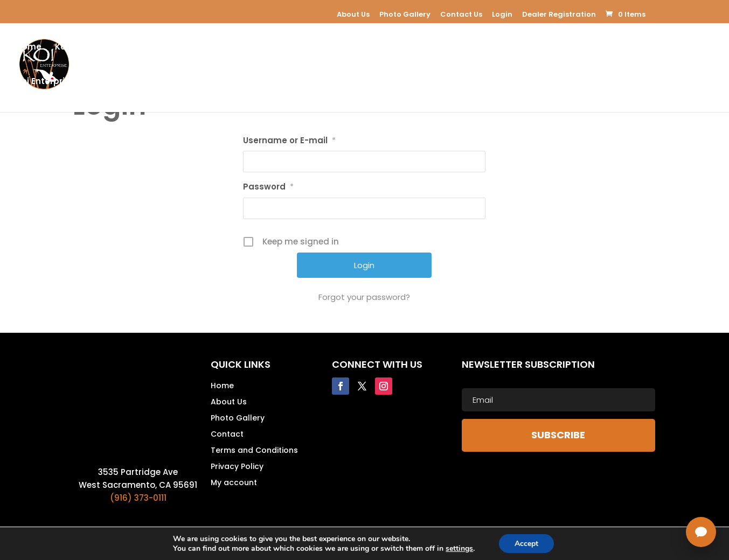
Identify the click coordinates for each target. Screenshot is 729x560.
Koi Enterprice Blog (56, 82)
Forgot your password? (364, 297)
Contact (227, 435)
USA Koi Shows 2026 (249, 82)
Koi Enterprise (84, 48)
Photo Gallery (405, 14)
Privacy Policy (237, 467)
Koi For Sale (273, 48)
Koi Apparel (395, 48)
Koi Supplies (470, 48)
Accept (526, 543)
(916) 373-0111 (138, 498)
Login (502, 14)
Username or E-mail (289, 140)
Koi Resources (551, 48)
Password (268, 187)
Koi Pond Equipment (181, 48)
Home (29, 48)
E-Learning (334, 48)
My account (234, 483)
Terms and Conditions (254, 451)
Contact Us (461, 14)
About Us (353, 14)
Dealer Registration (559, 14)
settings (459, 548)
